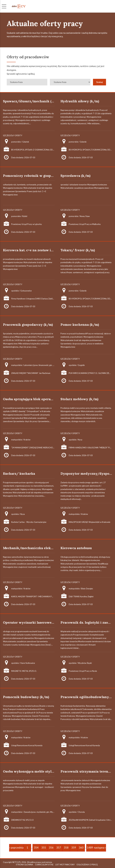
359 (74, 848)
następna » (100, 848)
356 (51, 848)
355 (44, 848)
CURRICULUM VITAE (44, 865)
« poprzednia (16, 848)
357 (59, 848)
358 (66, 848)
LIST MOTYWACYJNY (65, 865)
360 (81, 848)
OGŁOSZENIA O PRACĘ (87, 865)
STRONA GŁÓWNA (24, 865)
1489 (90, 848)
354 (36, 848)
